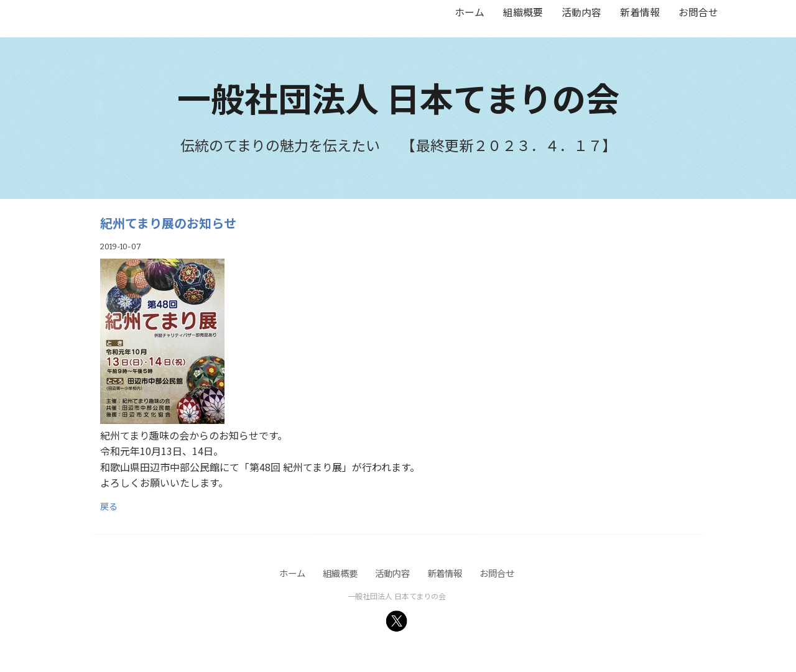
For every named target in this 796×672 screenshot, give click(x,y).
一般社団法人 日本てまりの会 (398, 97)
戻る (109, 506)
